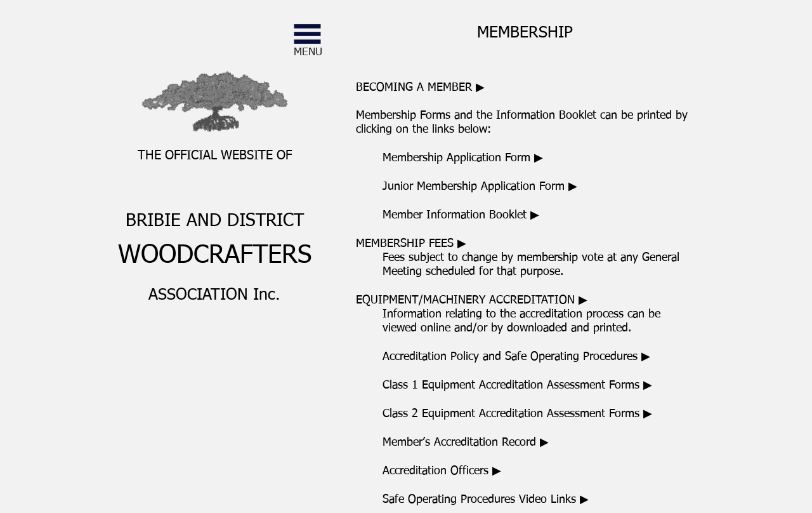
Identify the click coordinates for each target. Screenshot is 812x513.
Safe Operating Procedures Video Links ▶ (486, 500)
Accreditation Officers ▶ (442, 471)
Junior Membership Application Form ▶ (480, 187)
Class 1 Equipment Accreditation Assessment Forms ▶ (517, 385)
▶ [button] (411, 244)
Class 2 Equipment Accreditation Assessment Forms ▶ (517, 414)
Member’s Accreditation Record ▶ (466, 443)
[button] (307, 34)
